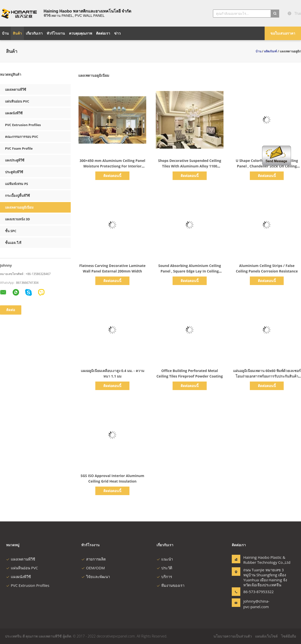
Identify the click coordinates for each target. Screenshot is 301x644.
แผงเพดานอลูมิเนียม (19, 207)
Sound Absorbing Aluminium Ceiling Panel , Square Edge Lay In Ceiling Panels (190, 271)
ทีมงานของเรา (170, 585)
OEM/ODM (93, 568)
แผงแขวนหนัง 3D (17, 219)
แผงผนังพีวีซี (14, 113)
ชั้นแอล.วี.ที (13, 243)
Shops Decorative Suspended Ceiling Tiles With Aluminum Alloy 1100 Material (190, 166)
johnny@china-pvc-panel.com (256, 604)
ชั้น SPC (11, 231)
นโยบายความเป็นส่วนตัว (233, 636)
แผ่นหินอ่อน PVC (17, 101)
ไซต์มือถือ (289, 636)
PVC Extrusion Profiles (23, 125)
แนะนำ (165, 559)
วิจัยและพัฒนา (96, 577)
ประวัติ (164, 568)
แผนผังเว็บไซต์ (266, 636)
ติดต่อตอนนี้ (112, 176)
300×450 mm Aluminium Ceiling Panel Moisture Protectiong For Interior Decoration (112, 166)
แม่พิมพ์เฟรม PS (17, 184)
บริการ (164, 577)
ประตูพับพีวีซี (14, 172)
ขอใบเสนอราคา (283, 33)
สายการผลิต (94, 559)
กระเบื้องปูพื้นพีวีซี (17, 196)
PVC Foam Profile (19, 148)
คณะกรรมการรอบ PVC (22, 137)
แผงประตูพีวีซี (15, 160)
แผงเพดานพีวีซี (16, 89)
